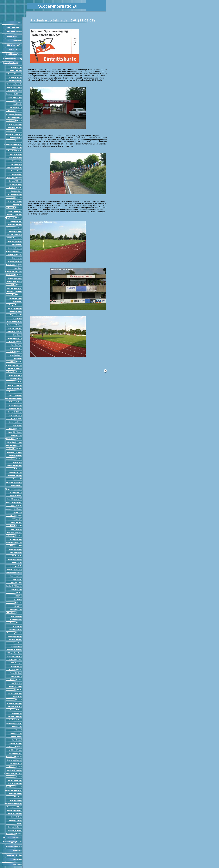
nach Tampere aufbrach (38, 214)
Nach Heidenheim (36, 70)
